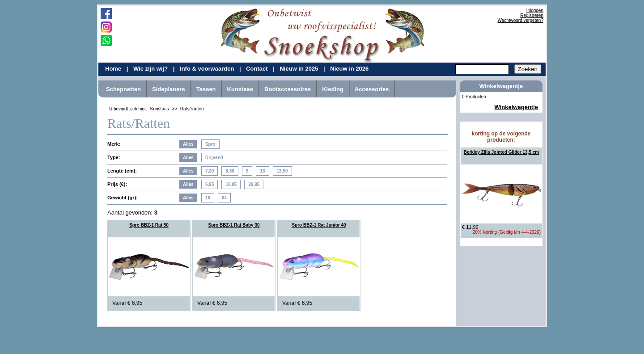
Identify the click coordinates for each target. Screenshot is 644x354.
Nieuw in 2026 (349, 69)
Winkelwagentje (516, 107)
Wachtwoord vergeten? (521, 20)
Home (114, 69)
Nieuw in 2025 (300, 69)
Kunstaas (240, 89)
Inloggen (535, 11)
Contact (258, 69)
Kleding (333, 89)
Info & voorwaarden (208, 69)
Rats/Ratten (192, 109)
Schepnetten (123, 89)
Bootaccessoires (288, 89)
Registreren (532, 15)
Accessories (372, 89)
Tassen (206, 89)
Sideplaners (169, 89)
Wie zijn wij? (151, 69)
